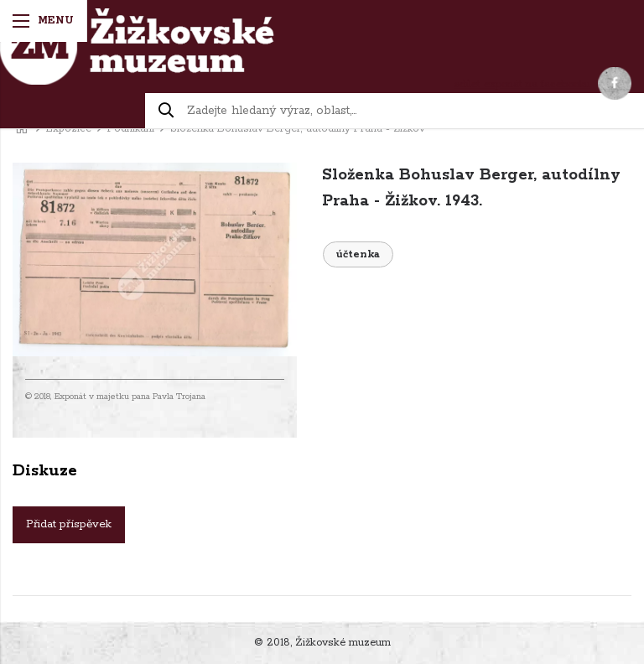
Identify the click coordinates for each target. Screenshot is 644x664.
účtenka (358, 254)
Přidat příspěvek (69, 524)
